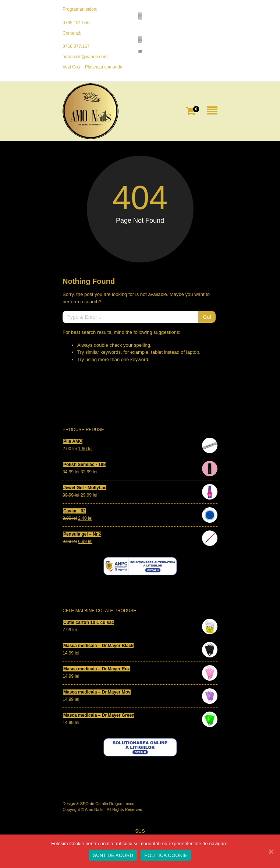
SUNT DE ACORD (113, 855)
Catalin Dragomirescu (115, 804)
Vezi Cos (71, 67)
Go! (207, 317)
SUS (140, 831)
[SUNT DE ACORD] (271, 851)
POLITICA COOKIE (166, 855)
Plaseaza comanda (104, 67)
